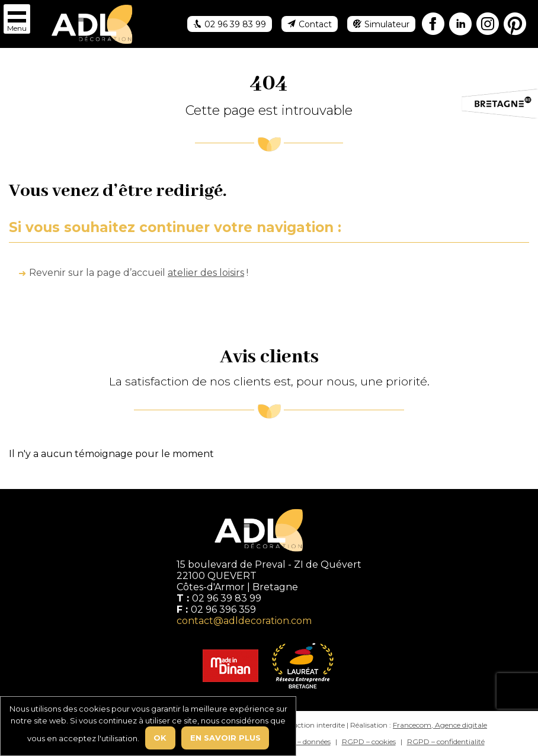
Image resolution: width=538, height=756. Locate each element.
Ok (160, 738)
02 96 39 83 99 (227, 598)
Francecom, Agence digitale (440, 725)
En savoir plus (225, 738)
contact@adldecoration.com (244, 621)
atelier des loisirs (206, 273)
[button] (17, 19)
